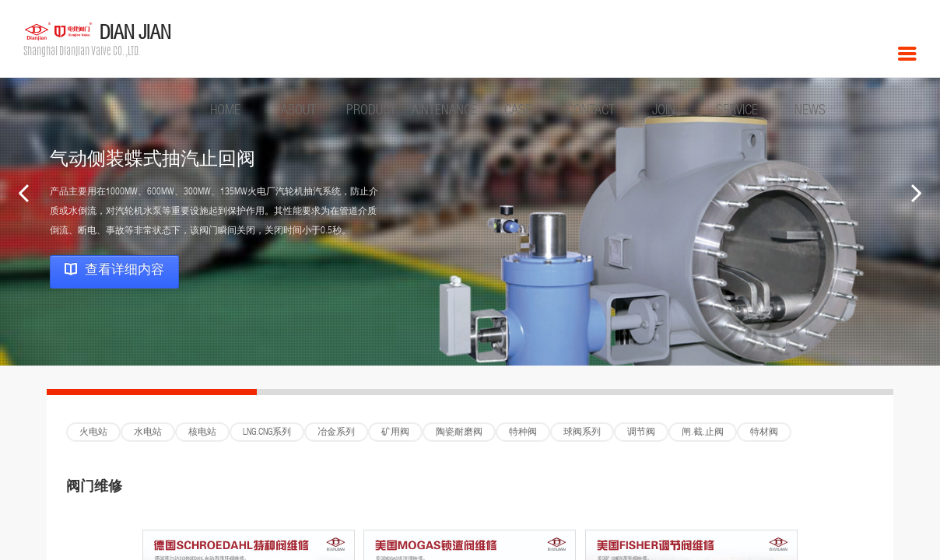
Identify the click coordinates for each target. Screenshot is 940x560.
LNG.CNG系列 (267, 432)
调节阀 (641, 432)
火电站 (93, 432)
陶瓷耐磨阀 (459, 432)
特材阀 (764, 432)
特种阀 (523, 432)
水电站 (148, 432)
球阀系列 (582, 432)
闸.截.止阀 (703, 432)
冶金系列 (336, 432)
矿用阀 (395, 432)
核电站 (202, 432)
